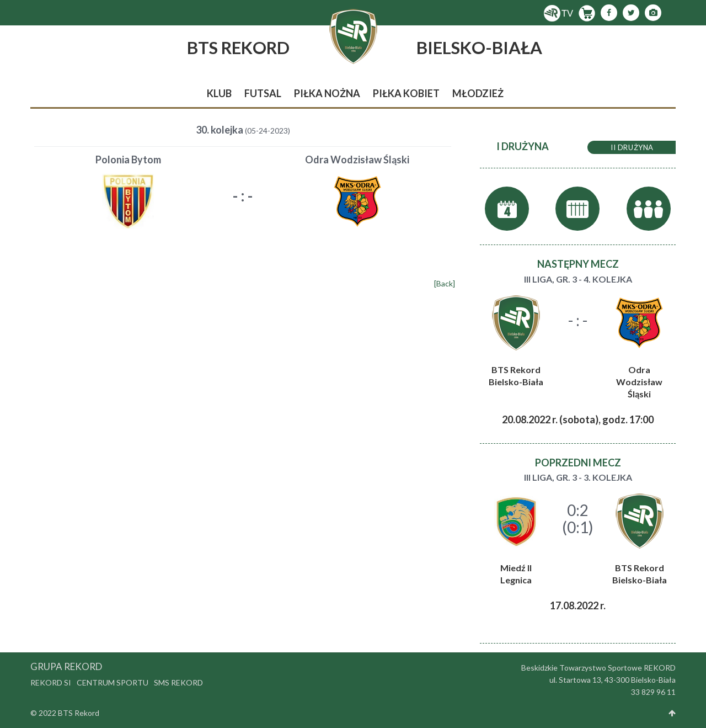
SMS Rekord (178, 682)
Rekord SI (51, 682)
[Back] (445, 283)
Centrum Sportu (113, 682)
